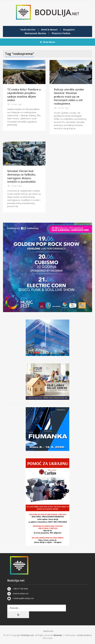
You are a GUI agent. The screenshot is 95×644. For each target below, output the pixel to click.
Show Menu (47, 42)
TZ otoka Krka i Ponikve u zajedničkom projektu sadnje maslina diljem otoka (24, 95)
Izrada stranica (84, 635)
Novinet (58, 635)
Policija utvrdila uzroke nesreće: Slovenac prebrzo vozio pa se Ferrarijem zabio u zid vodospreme (69, 96)
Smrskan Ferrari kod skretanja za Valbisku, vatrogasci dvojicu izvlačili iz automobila (22, 176)
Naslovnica (48, 631)
